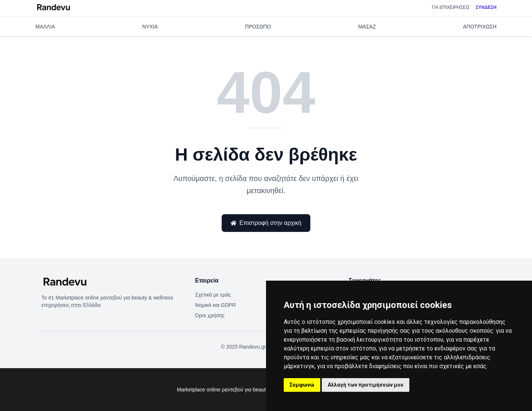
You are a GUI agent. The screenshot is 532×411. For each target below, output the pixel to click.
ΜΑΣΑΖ (367, 35)
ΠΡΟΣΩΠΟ (258, 35)
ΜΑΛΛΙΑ (45, 35)
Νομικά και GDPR (215, 305)
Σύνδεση (486, 10)
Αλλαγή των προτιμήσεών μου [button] (366, 385)
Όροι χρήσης (210, 315)
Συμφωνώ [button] (302, 385)
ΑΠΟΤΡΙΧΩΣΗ (480, 35)
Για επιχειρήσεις (451, 10)
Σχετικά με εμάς (213, 295)
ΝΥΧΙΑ (150, 35)
